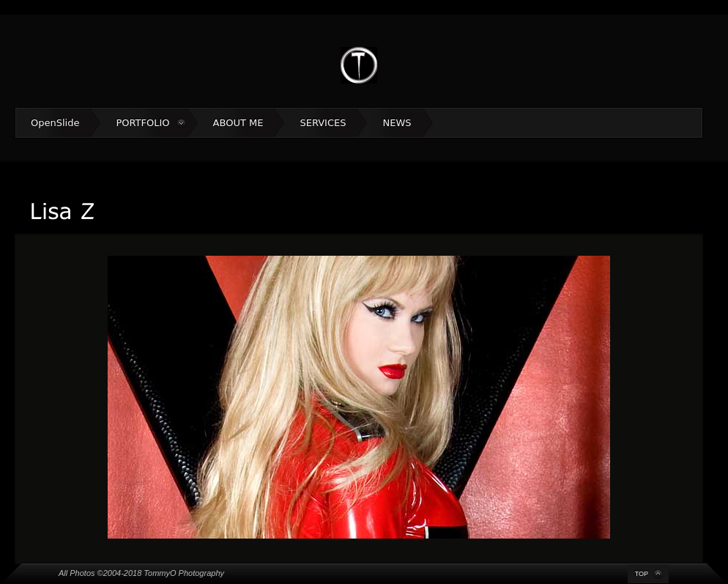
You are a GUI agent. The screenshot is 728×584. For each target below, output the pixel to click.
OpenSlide (55, 123)
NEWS (397, 123)
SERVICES (323, 123)
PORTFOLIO (142, 123)
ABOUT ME (238, 123)
